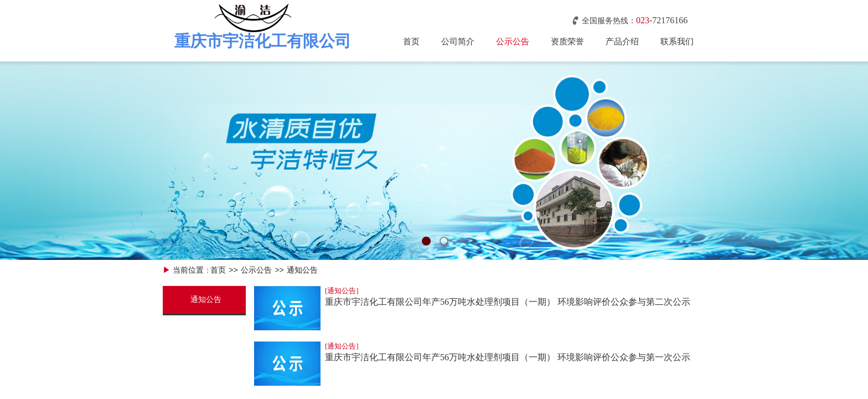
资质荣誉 (567, 42)
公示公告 (513, 42)
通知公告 (302, 270)
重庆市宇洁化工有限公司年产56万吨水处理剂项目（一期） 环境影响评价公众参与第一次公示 (508, 357)
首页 (411, 42)
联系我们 (677, 42)
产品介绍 (622, 42)
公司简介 (458, 42)
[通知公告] (342, 291)
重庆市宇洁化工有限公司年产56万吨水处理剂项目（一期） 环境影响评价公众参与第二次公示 (508, 302)
